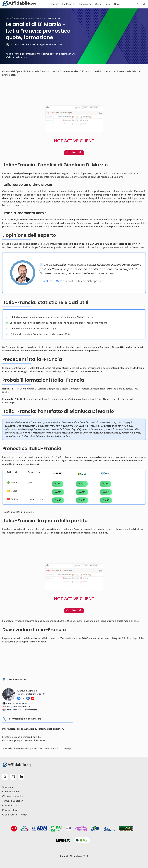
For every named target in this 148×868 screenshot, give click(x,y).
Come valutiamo (11, 792)
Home (9, 18)
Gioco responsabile (13, 796)
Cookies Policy (10, 805)
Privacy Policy (10, 810)
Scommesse (19, 18)
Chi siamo (8, 787)
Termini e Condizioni (13, 801)
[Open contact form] (137, 4)
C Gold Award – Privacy (15, 815)
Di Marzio (42, 18)
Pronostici (31, 18)
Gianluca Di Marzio (53, 281)
